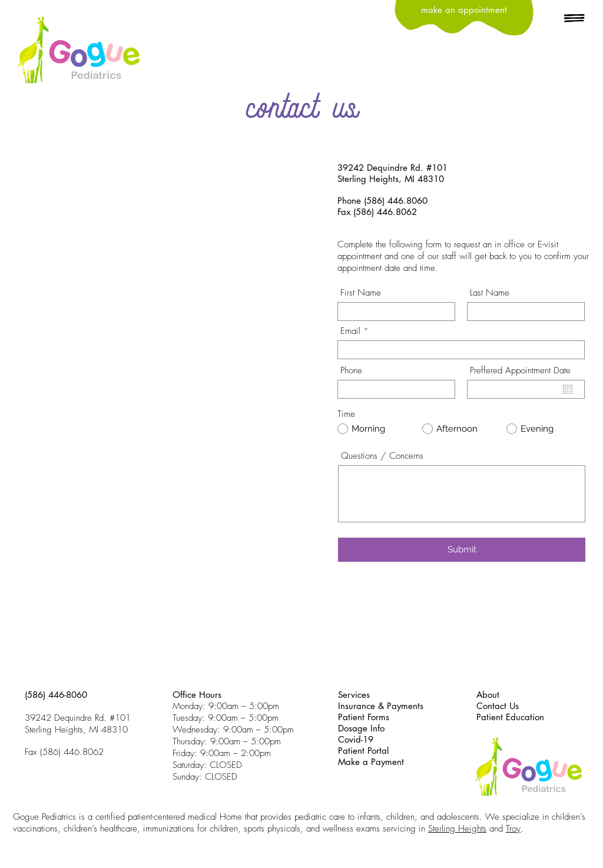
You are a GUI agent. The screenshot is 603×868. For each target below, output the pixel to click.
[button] (575, 19)
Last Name (490, 293)
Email (350, 331)
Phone (351, 371)
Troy (513, 829)
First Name (361, 293)
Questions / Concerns (382, 456)
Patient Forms (364, 717)
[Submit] (462, 550)
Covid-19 (356, 739)
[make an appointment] (464, 10)
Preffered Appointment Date (520, 371)
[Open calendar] (568, 389)
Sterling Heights (457, 829)
